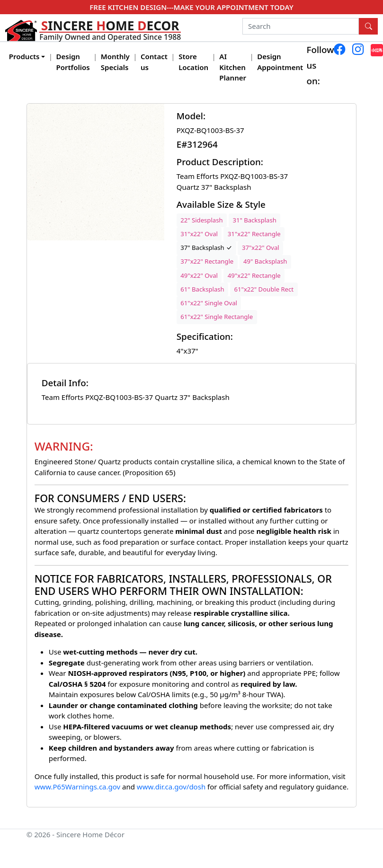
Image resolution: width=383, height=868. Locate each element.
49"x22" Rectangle (254, 275)
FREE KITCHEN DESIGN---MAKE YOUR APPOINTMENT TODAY (191, 7)
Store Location (193, 62)
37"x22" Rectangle (207, 261)
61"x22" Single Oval (209, 303)
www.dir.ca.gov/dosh (171, 787)
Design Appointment (280, 62)
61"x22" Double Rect (264, 289)
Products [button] (24, 56)
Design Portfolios (73, 62)
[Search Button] (368, 27)
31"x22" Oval (199, 234)
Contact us (154, 62)
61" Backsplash (202, 289)
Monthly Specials (115, 62)
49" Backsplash (265, 261)
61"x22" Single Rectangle (217, 317)
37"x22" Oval (261, 248)
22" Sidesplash (201, 220)
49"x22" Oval (199, 275)
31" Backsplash (254, 220)
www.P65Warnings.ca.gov (78, 787)
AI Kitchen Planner (233, 67)
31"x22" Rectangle (254, 234)
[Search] (301, 27)
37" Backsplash (206, 248)
